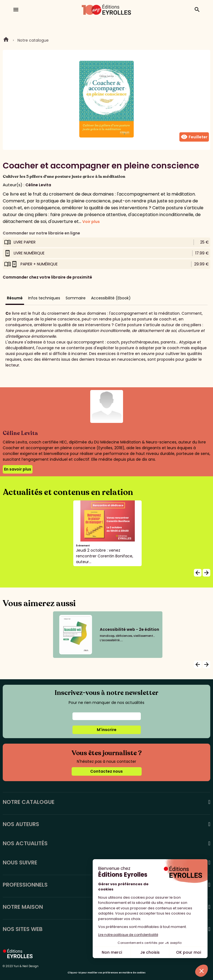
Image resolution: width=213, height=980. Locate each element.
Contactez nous (106, 771)
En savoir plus (18, 469)
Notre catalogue (33, 40)
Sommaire (76, 298)
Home (6, 40)
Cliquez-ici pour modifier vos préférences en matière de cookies (106, 973)
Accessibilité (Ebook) (111, 298)
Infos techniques (44, 298)
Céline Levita (38, 185)
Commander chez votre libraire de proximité (47, 277)
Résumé (15, 298)
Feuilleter (194, 137)
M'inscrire (107, 730)
